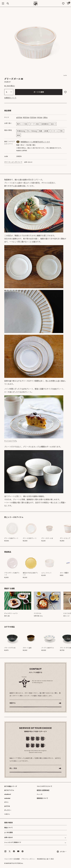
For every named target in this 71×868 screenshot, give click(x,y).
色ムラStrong (32, 131)
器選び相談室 (8, 823)
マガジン (7, 814)
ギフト (6, 802)
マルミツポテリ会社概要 (12, 859)
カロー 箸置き (64, 573)
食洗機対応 (45, 124)
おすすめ (7, 806)
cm (19, 118)
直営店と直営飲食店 (43, 790)
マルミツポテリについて (44, 786)
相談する (13, 703)
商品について (8, 828)
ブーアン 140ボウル (48, 648)
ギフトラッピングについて (13, 162)
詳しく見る (13, 768)
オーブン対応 (34, 124)
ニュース (40, 794)
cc (45, 118)
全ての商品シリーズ (11, 786)
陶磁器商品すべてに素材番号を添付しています (35, 142)
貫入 (62, 131)
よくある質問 (8, 833)
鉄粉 (19, 135)
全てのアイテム (9, 790)
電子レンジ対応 (22, 124)
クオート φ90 (27, 648)
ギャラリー (8, 810)
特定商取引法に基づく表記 (45, 859)
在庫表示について (10, 98)
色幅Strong (21, 131)
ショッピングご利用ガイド (13, 843)
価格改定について (42, 798)
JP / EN (61, 852)
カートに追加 (39, 92)
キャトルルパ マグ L (11, 441)
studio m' (8, 794)
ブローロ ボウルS (10, 648)
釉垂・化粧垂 (44, 131)
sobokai (7, 798)
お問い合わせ (28, 162)
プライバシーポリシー (28, 859)
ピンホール (54, 131)
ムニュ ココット (46, 573)
